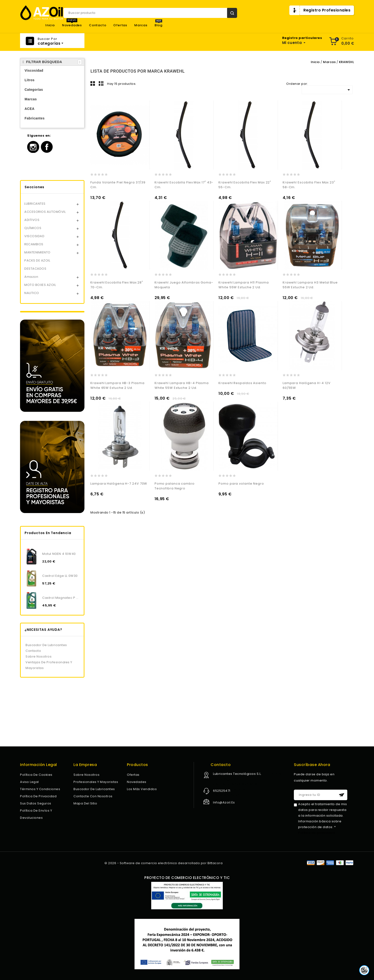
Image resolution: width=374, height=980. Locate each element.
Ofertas (120, 25)
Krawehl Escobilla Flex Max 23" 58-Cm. (309, 185)
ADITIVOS (32, 220)
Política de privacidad (38, 796)
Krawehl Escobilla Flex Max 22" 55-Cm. (245, 185)
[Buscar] (150, 13)
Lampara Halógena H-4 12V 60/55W (307, 385)
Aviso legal (29, 782)
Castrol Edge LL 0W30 (60, 576)
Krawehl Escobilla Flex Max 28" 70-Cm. (117, 285)
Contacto (98, 25)
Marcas (141, 25)
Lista (101, 83)
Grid (93, 83)
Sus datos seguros (36, 803)
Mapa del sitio (85, 803)
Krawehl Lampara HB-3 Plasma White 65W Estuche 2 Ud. (117, 385)
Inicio (50, 25)
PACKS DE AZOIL (37, 260)
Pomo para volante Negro (241, 484)
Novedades (72, 25)
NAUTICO (32, 293)
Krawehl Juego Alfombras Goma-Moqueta (184, 285)
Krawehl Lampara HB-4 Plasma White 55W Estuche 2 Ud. (182, 385)
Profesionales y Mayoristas (96, 782)
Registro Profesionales (327, 10)
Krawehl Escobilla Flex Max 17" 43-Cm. (184, 185)
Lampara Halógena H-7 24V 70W (119, 484)
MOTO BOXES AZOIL (40, 285)
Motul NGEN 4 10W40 (59, 554)
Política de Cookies (36, 775)
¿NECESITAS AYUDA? (43, 630)
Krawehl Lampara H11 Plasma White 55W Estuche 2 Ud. (244, 285)
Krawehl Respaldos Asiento (242, 383)
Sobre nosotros (39, 656)
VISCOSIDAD (34, 236)
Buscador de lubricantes (46, 645)
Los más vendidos (142, 789)
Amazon (31, 277)
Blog (158, 25)
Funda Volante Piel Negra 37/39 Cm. (118, 185)
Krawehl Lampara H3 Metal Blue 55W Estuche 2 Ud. (310, 285)
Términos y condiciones (40, 789)
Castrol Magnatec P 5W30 (61, 598)
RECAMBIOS (34, 244)
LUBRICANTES (35, 204)
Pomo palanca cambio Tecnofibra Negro (175, 486)
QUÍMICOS (33, 228)
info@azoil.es (224, 802)
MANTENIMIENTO (37, 252)
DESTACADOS (35, 269)
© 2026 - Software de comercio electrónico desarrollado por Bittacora (164, 863)
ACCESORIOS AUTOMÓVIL (45, 212)
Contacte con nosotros (93, 796)
